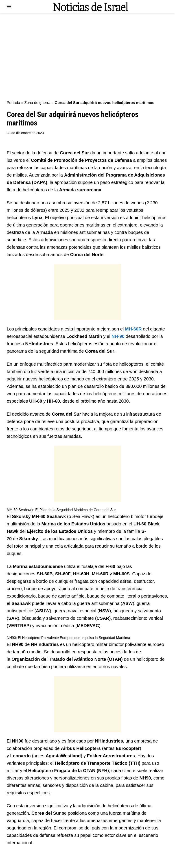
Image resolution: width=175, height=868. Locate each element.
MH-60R (133, 329)
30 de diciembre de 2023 (25, 133)
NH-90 (118, 336)
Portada (13, 103)
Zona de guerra (37, 103)
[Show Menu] (9, 7)
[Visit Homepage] (91, 7)
